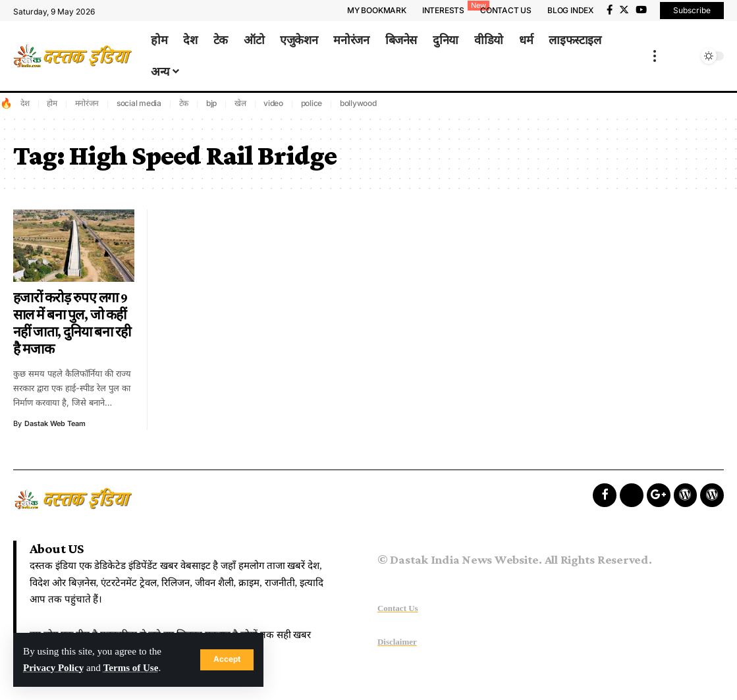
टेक (184, 103)
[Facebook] (610, 10)
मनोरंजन (87, 103)
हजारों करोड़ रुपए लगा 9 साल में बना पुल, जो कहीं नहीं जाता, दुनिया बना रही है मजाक (72, 323)
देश (25, 103)
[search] (686, 56)
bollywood (358, 103)
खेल (240, 103)
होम (52, 103)
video (273, 103)
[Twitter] (624, 10)
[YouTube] (641, 10)
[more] (655, 56)
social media (139, 103)
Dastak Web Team (56, 423)
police (312, 103)
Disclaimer (397, 642)
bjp (211, 103)
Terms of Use (132, 668)
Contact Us (398, 608)
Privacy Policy (54, 668)
